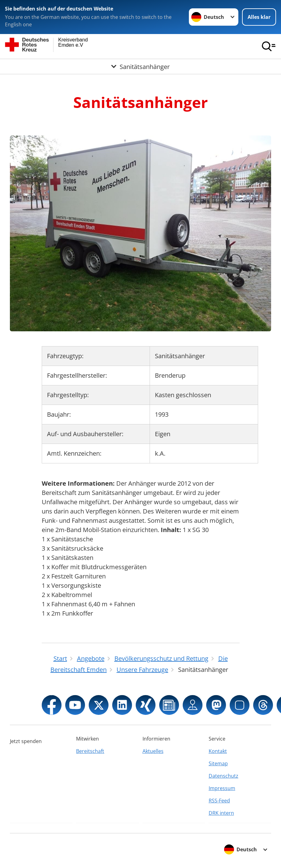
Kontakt (218, 751)
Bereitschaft (90, 751)
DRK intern (221, 813)
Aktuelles (153, 751)
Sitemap (218, 763)
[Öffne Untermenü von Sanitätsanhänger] (140, 67)
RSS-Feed (219, 801)
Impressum (222, 788)
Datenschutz (224, 776)
